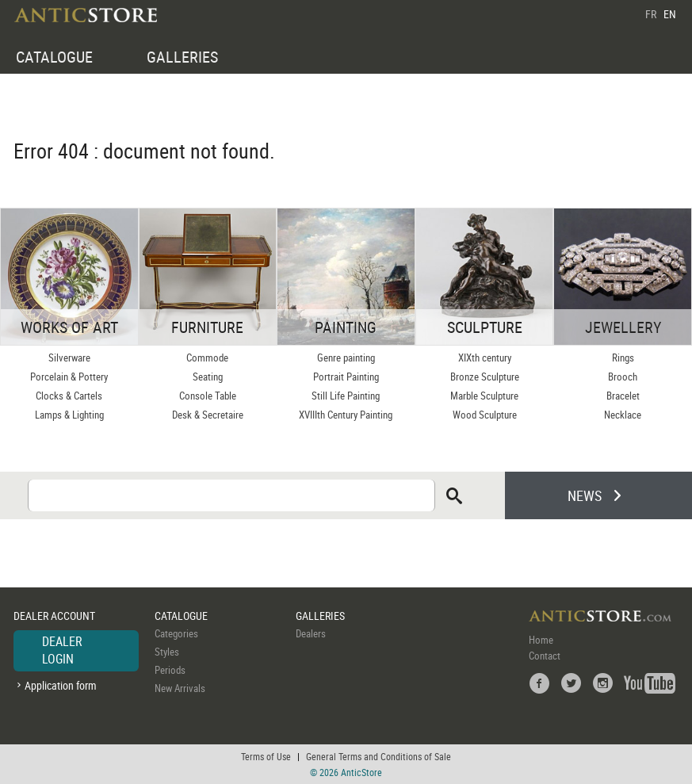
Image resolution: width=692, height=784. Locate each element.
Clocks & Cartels (69, 396)
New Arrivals (180, 688)
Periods (170, 670)
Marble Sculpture (484, 396)
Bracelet (623, 396)
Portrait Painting (346, 377)
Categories (176, 633)
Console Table (208, 396)
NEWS (585, 495)
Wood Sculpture (485, 415)
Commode (207, 358)
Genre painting (346, 358)
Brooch (623, 377)
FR (651, 14)
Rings (623, 358)
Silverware (69, 358)
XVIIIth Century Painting (346, 415)
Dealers (311, 633)
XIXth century (485, 358)
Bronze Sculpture (485, 377)
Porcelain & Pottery (69, 377)
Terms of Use (266, 756)
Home (541, 640)
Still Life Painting (346, 396)
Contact (545, 656)
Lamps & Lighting (69, 415)
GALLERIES (182, 57)
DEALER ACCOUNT (54, 616)
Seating (208, 377)
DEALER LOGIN (62, 650)
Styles (167, 652)
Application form (61, 685)
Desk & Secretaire (208, 415)
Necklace (623, 415)
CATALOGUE (54, 57)
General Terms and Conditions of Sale (378, 756)
